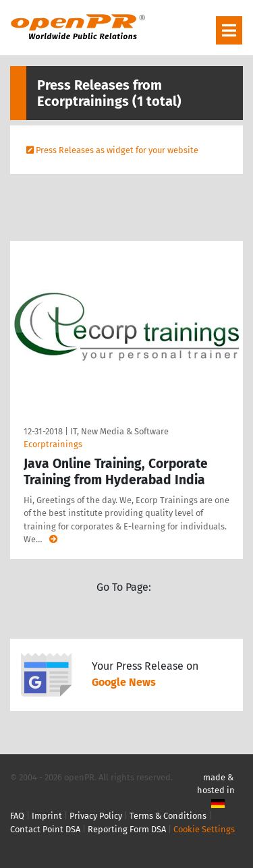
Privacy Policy (96, 816)
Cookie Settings (204, 829)
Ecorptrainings (53, 444)
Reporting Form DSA (127, 829)
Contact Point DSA (45, 829)
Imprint (47, 816)
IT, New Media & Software (119, 431)
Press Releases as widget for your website (117, 150)
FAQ (17, 816)
